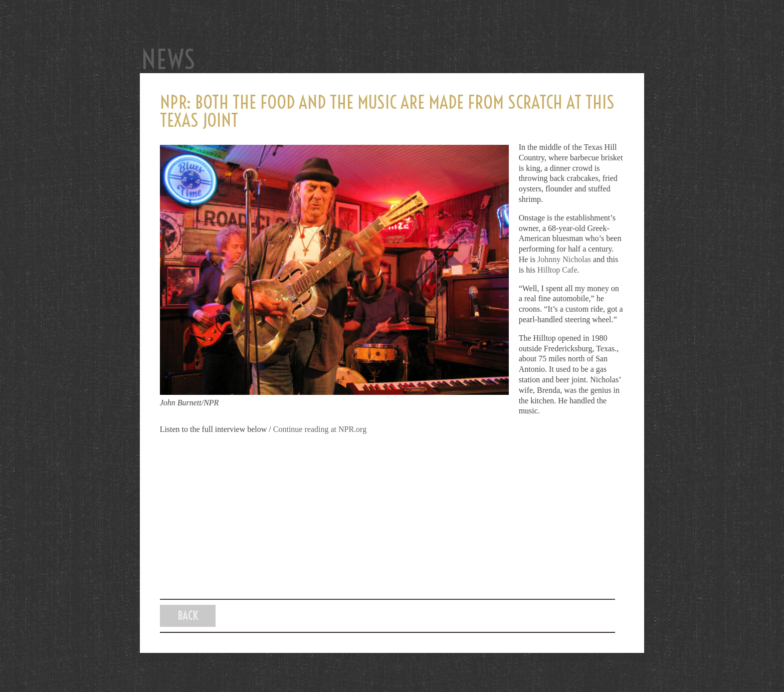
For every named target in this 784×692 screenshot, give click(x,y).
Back (188, 616)
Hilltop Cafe (557, 270)
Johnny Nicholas (564, 259)
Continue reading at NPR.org (320, 429)
